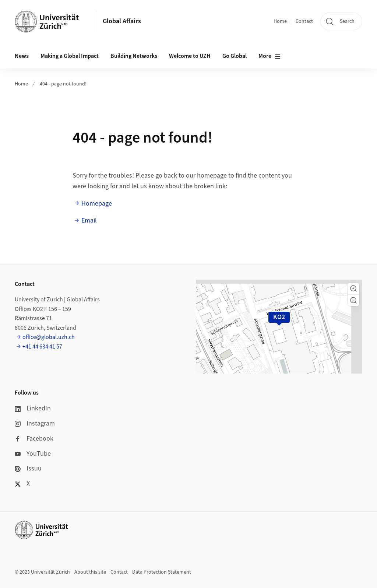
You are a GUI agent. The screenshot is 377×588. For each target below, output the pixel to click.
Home (280, 21)
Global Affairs (122, 21)
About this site (90, 572)
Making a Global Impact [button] (70, 56)
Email (89, 220)
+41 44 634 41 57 (42, 347)
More (269, 56)
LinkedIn (33, 408)
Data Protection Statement (162, 572)
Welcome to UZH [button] (190, 56)
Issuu (28, 468)
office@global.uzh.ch (49, 337)
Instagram (35, 423)
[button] (353, 288)
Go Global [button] (235, 56)
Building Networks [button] (134, 56)
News (22, 56)
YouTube (33, 454)
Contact (304, 21)
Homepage (97, 204)
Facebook (34, 439)
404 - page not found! (63, 84)
